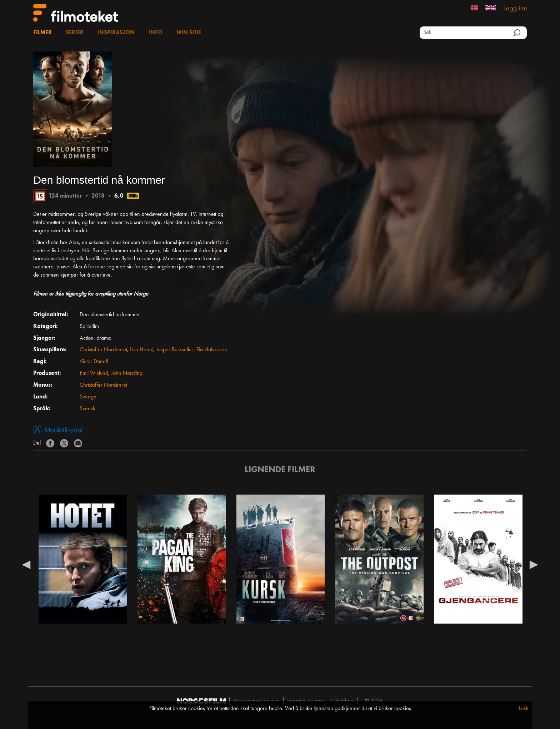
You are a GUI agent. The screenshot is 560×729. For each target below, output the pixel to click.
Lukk (524, 709)
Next (534, 564)
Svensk (87, 409)
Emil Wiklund (94, 373)
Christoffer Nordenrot (103, 350)
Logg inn (515, 9)
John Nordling (127, 373)
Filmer (42, 33)
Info (156, 33)
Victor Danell (94, 362)
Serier (75, 33)
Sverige (88, 397)
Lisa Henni (142, 350)
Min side (189, 33)
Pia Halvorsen (212, 350)
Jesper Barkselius (175, 350)
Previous (26, 564)
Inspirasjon (116, 33)
